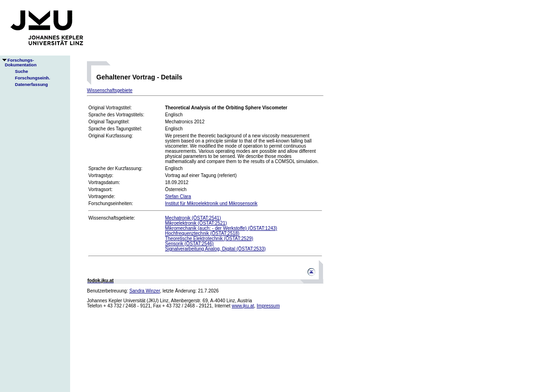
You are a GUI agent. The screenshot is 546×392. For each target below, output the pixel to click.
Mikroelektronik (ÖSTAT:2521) (196, 223)
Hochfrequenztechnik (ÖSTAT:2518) (202, 233)
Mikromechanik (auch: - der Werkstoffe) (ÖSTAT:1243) (221, 228)
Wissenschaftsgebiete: (112, 218)
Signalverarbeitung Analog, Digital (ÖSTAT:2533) (215, 249)
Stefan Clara (178, 196)
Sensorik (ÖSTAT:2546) (189, 244)
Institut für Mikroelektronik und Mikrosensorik (211, 203)
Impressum (268, 306)
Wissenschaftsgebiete (110, 90)
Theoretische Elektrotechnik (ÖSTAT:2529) (209, 239)
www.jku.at (243, 306)
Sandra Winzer (145, 291)
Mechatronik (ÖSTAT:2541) (193, 218)
